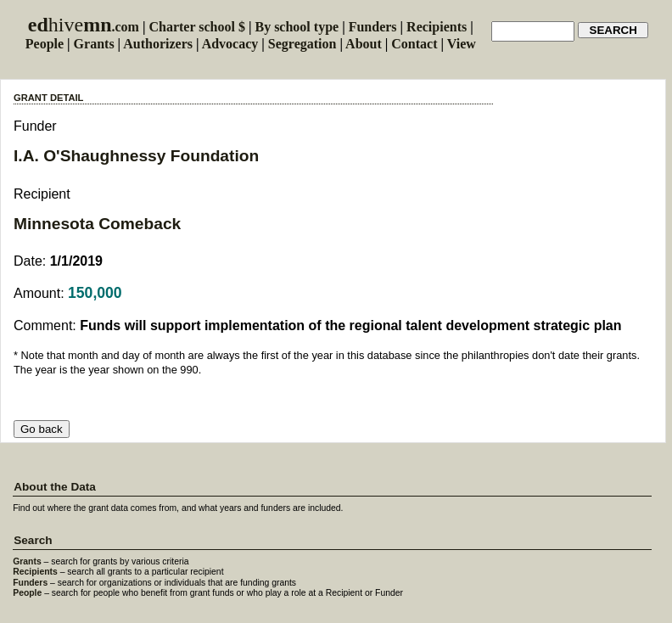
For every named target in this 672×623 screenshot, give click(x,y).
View (462, 44)
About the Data (55, 487)
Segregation (302, 44)
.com (84, 27)
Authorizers (158, 44)
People (45, 44)
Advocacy (230, 44)
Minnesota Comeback (97, 224)
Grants (94, 44)
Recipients (437, 27)
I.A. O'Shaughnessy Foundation (136, 156)
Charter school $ (196, 27)
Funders (373, 27)
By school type (297, 27)
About (364, 44)
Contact (414, 44)
